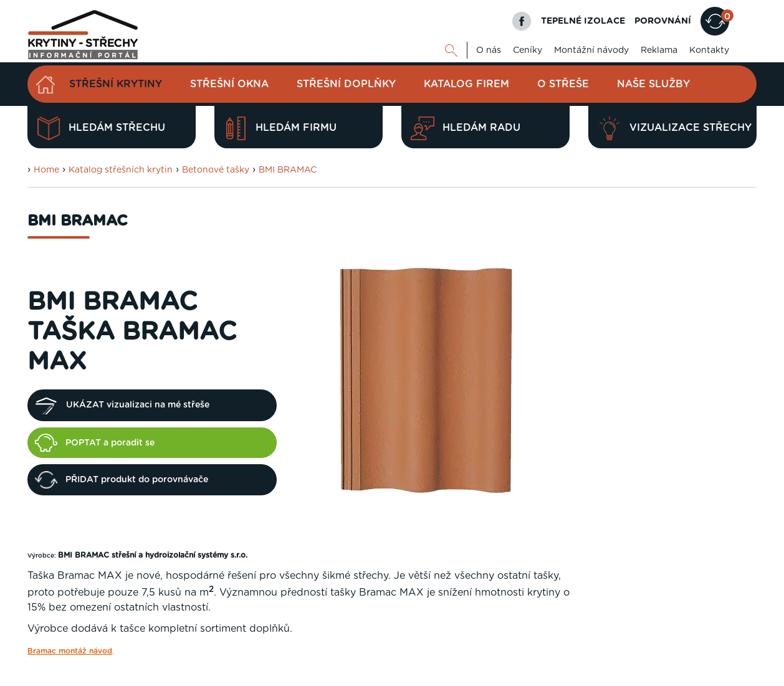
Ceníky (528, 50)
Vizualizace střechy (675, 128)
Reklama (659, 50)
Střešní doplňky (346, 84)
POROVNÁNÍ (663, 21)
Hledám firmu (280, 128)
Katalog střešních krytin (121, 170)
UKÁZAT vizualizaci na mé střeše (122, 406)
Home (46, 170)
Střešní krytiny (116, 84)
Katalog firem (466, 84)
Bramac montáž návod (70, 651)
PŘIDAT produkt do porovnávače (122, 480)
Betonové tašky (216, 170)
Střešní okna (229, 84)
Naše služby (653, 84)
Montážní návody (591, 50)
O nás (489, 50)
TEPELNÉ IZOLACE (583, 21)
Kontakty (709, 50)
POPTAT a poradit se (95, 442)
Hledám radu (466, 128)
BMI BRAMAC (288, 170)
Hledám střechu (101, 128)
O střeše (563, 84)
